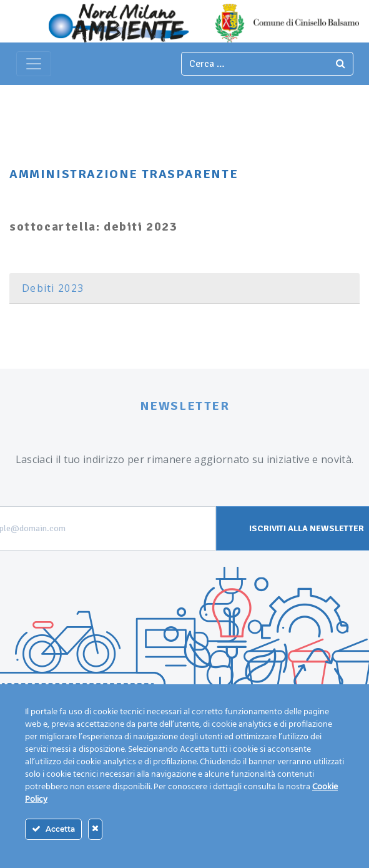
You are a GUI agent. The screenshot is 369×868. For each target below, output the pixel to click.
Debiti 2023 (53, 288)
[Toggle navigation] (34, 64)
